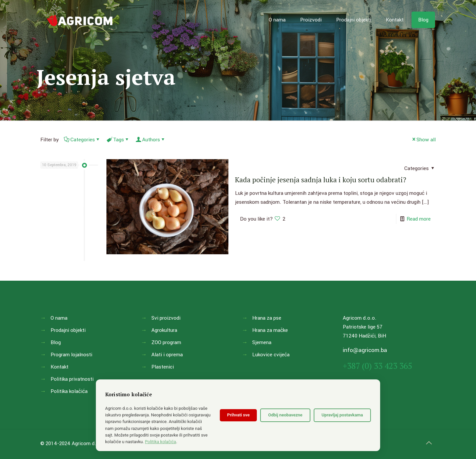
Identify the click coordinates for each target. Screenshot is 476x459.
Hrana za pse (267, 318)
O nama (59, 318)
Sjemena (262, 342)
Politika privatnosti (72, 379)
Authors (151, 140)
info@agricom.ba (365, 350)
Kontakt (59, 367)
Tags (118, 140)
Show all (423, 140)
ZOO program (166, 342)
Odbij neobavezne (285, 415)
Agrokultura (164, 330)
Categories (82, 140)
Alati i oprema (167, 355)
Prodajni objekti (68, 330)
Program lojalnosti (71, 355)
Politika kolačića (69, 391)
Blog (56, 342)
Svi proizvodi (166, 318)
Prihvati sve (238, 415)
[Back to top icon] (429, 443)
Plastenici (163, 367)
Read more (419, 219)
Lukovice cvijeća (271, 355)
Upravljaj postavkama (342, 415)
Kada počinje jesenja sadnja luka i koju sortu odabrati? (321, 180)
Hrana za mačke (270, 330)
